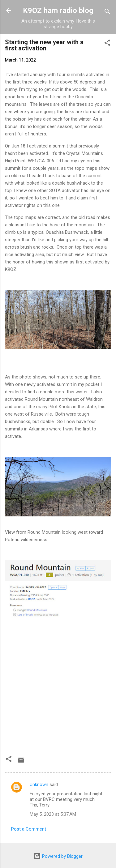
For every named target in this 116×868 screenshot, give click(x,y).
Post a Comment (29, 829)
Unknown (39, 785)
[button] (107, 44)
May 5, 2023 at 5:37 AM (53, 814)
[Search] (107, 13)
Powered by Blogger (58, 856)
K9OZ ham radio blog (58, 11)
